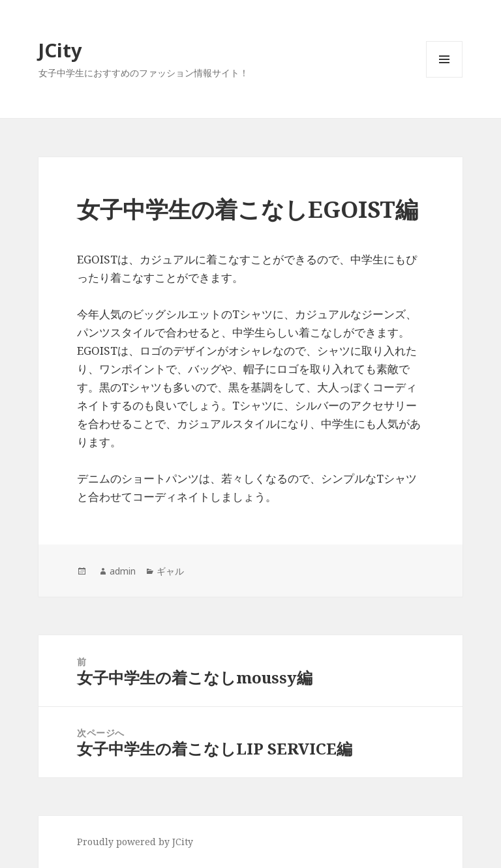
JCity (60, 50)
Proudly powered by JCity (135, 842)
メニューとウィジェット (444, 77)
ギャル (170, 571)
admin (123, 571)
